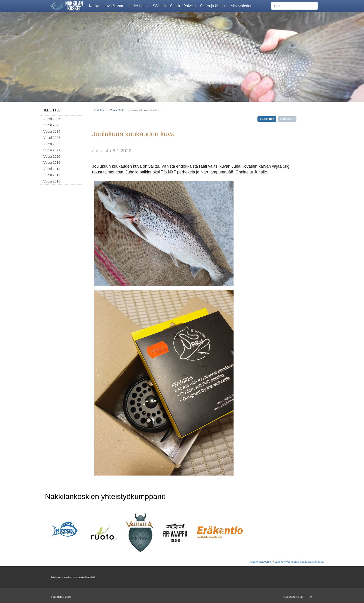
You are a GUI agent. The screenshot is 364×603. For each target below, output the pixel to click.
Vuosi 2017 (52, 175)
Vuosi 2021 (52, 150)
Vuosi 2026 (52, 119)
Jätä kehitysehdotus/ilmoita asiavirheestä (299, 562)
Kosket (95, 6)
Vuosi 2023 (52, 138)
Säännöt (161, 6)
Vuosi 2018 (52, 169)
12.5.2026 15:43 (293, 597)
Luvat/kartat (114, 6)
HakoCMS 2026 (61, 597)
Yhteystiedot (242, 6)
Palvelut (191, 6)
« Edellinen (267, 119)
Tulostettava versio (260, 562)
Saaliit (176, 6)
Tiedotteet (52, 110)
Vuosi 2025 (52, 125)
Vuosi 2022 (52, 144)
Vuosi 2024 (52, 131)
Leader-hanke (139, 6)
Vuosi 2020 (52, 156)
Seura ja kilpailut (214, 6)
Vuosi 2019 (52, 163)
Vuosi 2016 (52, 181)
